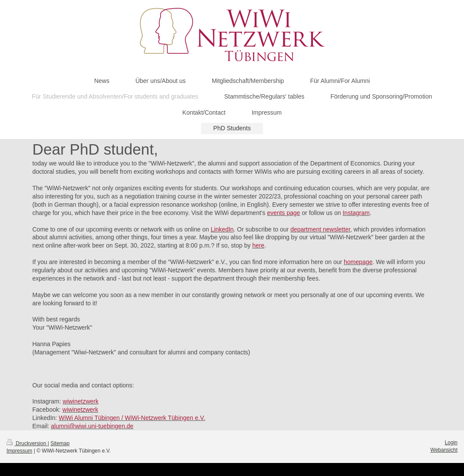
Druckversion (27, 443)
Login (451, 443)
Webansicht (444, 450)
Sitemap (60, 443)
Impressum (19, 451)
